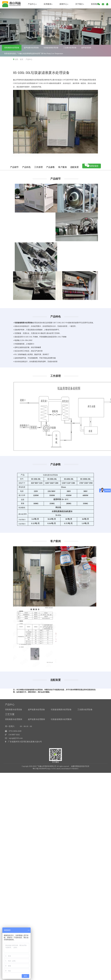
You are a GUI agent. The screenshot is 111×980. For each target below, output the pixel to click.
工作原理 (38, 167)
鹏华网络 (76, 766)
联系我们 (95, 4)
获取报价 (92, 165)
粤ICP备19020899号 (40, 769)
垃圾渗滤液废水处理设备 (61, 709)
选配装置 (74, 167)
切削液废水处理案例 (14, 719)
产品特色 (26, 167)
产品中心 (32, 4)
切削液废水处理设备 (12, 48)
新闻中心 (64, 4)
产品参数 (50, 167)
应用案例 (48, 4)
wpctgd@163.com (16, 738)
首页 (19, 4)
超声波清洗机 (86, 48)
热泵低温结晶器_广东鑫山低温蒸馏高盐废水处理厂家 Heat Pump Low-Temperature (34, 54)
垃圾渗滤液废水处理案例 (61, 719)
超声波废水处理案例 (36, 719)
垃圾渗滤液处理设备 (51, 48)
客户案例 (62, 167)
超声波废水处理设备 (31, 48)
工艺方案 (10, 714)
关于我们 (80, 4)
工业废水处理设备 (70, 48)
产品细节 (14, 167)
